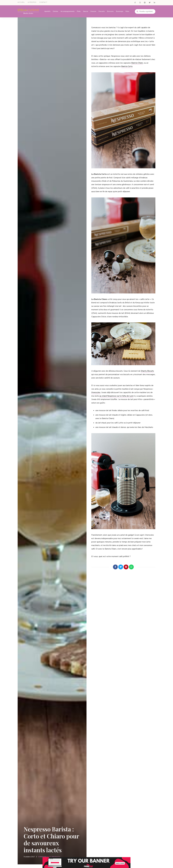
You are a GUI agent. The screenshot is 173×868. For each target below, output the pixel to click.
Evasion (93, 11)
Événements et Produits (49, 857)
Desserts (102, 11)
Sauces (86, 11)
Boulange (120, 11)
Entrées (56, 11)
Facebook (135, 2)
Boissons (110, 11)
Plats (79, 11)
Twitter (150, 2)
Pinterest (145, 2)
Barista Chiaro (137, 62)
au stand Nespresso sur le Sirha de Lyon (116, 395)
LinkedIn (154, 2)
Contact (43, 2)
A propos (32, 2)
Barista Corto (127, 66)
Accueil (21, 2)
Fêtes (127, 11)
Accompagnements (68, 11)
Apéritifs (48, 11)
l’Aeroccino (96, 392)
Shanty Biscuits (147, 370)
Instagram (140, 2)
